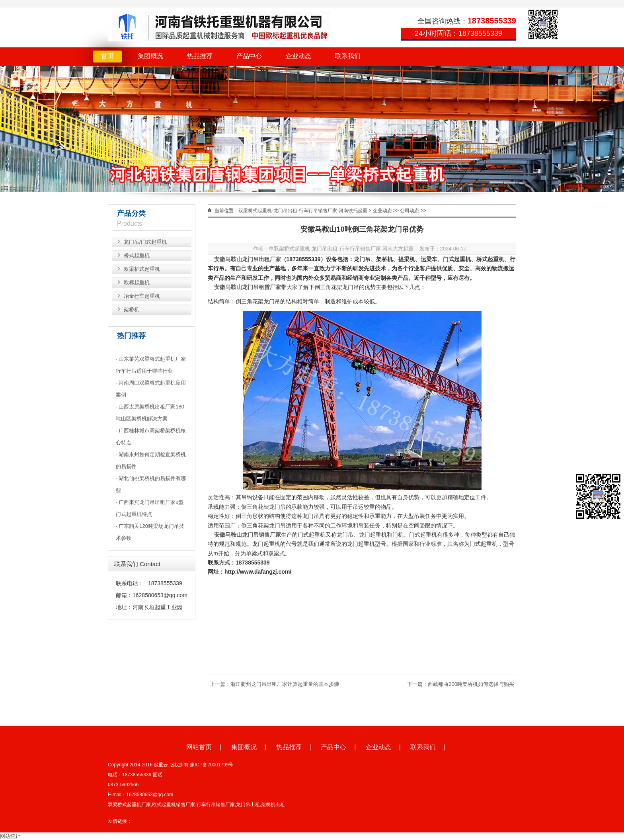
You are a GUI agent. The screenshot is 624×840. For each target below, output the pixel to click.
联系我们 (348, 56)
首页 (107, 56)
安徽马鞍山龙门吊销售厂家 (248, 535)
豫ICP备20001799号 (212, 765)
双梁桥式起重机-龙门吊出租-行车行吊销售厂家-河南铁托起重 (303, 211)
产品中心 (249, 56)
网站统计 (10, 836)
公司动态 (409, 211)
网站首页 (199, 747)
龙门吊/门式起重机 (145, 242)
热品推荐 (200, 56)
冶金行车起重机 (142, 296)
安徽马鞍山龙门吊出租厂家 (248, 259)
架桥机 (132, 310)
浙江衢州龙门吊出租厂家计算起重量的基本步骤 (285, 684)
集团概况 (150, 56)
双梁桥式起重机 (142, 269)
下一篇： (417, 684)
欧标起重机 (137, 282)
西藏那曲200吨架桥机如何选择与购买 (471, 684)
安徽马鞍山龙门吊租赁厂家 (248, 287)
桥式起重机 (137, 255)
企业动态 (298, 56)
